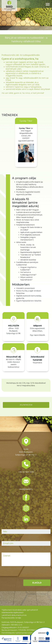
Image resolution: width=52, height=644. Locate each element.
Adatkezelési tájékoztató (12, 612)
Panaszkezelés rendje (11, 618)
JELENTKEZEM (26, 405)
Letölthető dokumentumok (14, 615)
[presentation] (17, 577)
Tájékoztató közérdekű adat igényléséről (20, 610)
